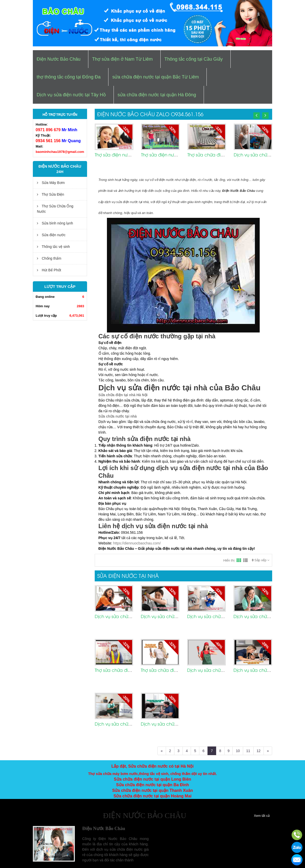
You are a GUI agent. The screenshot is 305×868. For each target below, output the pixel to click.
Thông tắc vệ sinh (53, 247)
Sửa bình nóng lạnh (55, 223)
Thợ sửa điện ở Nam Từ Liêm (122, 59)
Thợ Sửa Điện (51, 194)
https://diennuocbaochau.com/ (137, 543)
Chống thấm (49, 258)
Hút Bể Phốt (49, 270)
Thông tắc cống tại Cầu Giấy (194, 59)
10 (238, 751)
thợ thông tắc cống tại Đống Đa (69, 77)
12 (259, 751)
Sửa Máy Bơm (51, 183)
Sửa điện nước (51, 235)
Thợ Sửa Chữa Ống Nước (55, 209)
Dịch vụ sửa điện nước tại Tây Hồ (71, 95)
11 (248, 751)
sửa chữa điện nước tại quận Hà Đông (157, 95)
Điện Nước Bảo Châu (59, 59)
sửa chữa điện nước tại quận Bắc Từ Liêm (156, 77)
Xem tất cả (262, 816)
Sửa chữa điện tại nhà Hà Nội (123, 395)
